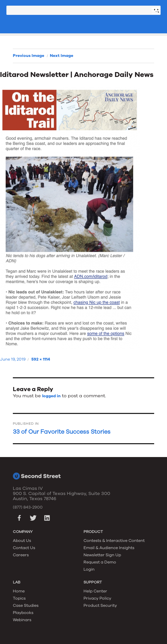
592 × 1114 (41, 359)
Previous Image (29, 56)
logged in (51, 396)
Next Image (62, 56)
